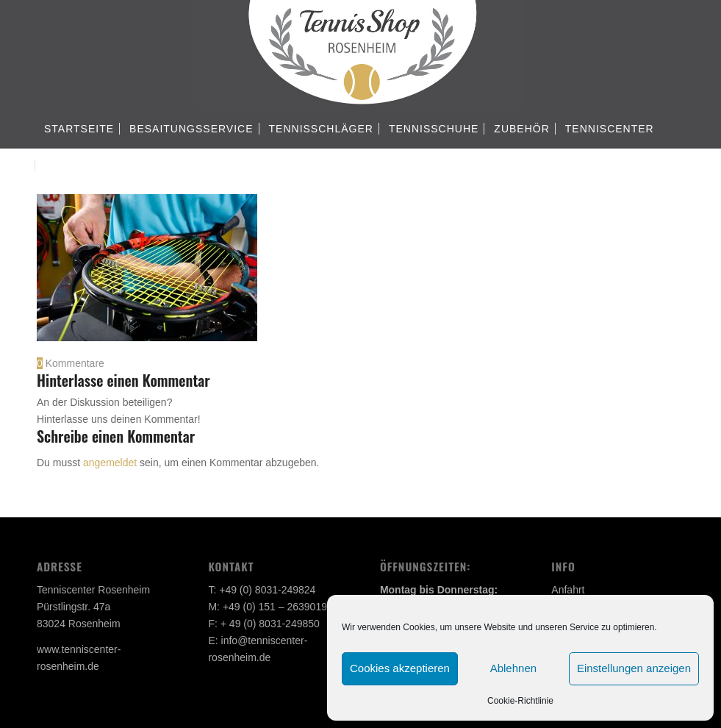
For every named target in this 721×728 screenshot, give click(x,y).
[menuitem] (79, 129)
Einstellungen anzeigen (634, 668)
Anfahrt (568, 590)
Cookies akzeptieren (400, 668)
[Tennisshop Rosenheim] (360, 55)
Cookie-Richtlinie (520, 701)
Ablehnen (513, 668)
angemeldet (110, 463)
